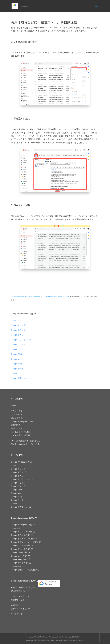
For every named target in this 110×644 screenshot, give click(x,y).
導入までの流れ (18, 418)
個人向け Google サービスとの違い (26, 444)
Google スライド (18, 344)
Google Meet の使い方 (21, 556)
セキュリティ (17, 428)
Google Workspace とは (21, 462)
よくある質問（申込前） (22, 432)
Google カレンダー (19, 325)
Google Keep (17, 364)
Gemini (14, 373)
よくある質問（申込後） (22, 435)
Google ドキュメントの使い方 (24, 539)
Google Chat (16, 354)
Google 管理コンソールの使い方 (25, 570)
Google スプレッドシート (22, 340)
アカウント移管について (22, 596)
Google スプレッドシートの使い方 (26, 542)
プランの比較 (17, 414)
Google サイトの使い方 (21, 563)
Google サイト (17, 369)
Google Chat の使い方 (21, 552)
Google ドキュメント (20, 335)
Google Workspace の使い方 (53, 297)
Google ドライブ (18, 330)
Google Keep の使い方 (21, 559)
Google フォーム (18, 349)
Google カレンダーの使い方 (23, 532)
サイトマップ (17, 614)
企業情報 (15, 605)
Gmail (67, 297)
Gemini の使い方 (18, 566)
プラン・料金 (17, 411)
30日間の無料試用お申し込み (24, 587)
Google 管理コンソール (21, 378)
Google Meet (16, 359)
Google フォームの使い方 (22, 549)
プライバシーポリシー (21, 609)
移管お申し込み (18, 600)
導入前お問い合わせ (20, 591)
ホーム (14, 406)
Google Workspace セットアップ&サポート (26, 297)
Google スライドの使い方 (22, 545)
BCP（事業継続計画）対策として (25, 441)
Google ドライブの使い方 (22, 535)
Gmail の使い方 (18, 528)
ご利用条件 (16, 425)
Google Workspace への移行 (23, 421)
